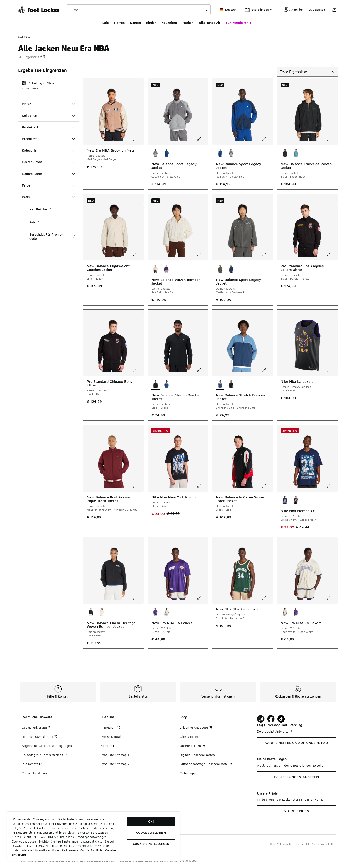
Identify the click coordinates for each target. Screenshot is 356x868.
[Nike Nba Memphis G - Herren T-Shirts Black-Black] (296, 500)
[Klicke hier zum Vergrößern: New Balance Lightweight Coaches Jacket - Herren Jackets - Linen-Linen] (138, 255)
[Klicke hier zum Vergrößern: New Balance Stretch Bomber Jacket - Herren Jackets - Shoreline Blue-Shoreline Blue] (267, 370)
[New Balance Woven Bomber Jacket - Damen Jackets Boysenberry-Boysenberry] (167, 269)
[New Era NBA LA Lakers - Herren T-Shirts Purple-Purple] (296, 612)
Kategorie (49, 150)
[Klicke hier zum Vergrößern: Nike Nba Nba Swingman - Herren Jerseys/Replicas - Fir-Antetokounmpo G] (267, 598)
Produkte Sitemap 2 (115, 764)
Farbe (49, 185)
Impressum (110, 727)
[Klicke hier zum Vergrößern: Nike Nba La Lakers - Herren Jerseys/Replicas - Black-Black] (332, 370)
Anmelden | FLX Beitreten (304, 10)
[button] (43, 56)
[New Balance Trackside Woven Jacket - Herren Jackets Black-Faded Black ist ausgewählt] (285, 153)
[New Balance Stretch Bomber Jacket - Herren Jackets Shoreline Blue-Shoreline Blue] (167, 385)
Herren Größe (49, 162)
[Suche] (139, 10)
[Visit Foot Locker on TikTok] (281, 719)
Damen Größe (49, 174)
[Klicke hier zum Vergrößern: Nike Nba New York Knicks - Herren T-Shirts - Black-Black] (202, 486)
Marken (188, 23)
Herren (119, 23)
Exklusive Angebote (196, 727)
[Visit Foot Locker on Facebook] (271, 719)
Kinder (151, 23)
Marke (49, 104)
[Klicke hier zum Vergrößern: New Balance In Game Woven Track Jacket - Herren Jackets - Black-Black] (267, 486)
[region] (94, 836)
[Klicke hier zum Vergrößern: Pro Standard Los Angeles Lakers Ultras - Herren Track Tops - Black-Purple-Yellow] (332, 255)
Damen (135, 23)
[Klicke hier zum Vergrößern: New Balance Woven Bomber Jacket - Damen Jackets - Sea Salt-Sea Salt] (202, 255)
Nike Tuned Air (210, 23)
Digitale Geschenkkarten (197, 755)
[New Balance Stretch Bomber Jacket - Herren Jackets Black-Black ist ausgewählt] (156, 385)
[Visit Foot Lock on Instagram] (261, 719)
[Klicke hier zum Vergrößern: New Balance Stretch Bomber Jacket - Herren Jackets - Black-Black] (202, 370)
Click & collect (190, 737)
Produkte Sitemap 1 (115, 755)
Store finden (30, 88)
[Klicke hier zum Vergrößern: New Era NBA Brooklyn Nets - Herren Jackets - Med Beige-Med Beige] (138, 139)
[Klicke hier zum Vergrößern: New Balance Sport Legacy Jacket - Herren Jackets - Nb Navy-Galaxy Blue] (267, 139)
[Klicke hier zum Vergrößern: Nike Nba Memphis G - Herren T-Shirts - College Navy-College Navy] (332, 486)
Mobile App (188, 773)
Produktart (49, 127)
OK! (151, 821)
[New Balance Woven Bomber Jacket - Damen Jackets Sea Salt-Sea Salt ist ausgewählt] (156, 269)
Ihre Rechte (32, 764)
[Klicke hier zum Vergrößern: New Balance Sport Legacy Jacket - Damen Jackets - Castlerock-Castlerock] (267, 255)
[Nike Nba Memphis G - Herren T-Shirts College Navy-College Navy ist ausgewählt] (285, 500)
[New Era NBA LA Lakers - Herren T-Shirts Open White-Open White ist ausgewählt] (285, 612)
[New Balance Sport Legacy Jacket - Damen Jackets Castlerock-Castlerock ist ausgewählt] (220, 269)
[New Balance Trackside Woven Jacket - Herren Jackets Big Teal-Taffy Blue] (296, 153)
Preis (49, 197)
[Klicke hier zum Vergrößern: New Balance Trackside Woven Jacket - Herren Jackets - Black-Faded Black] (332, 139)
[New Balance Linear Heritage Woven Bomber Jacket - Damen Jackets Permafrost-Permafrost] (102, 612)
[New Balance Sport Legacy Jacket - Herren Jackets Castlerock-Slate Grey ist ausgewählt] (156, 153)
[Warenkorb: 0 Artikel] (334, 10)
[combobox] (139, 10)
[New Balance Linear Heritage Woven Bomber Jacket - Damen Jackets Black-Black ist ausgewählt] (91, 612)
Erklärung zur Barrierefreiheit (44, 755)
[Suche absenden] (205, 10)
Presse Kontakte (113, 737)
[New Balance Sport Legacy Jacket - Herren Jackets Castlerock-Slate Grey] (231, 153)
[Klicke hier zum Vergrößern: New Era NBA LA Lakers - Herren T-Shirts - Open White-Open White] (332, 598)
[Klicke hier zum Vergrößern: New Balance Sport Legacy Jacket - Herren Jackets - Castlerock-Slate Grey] (202, 139)
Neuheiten (169, 23)
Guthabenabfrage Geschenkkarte (206, 764)
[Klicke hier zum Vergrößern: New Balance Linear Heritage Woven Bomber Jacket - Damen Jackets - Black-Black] (138, 598)
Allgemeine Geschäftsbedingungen (47, 746)
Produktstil (49, 139)
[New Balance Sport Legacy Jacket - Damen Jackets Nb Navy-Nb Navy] (231, 269)
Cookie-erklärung (36, 727)
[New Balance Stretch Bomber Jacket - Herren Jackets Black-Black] (231, 385)
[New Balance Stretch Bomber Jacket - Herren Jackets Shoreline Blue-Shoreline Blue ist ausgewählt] (220, 385)
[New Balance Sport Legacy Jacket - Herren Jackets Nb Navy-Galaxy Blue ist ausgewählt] (220, 153)
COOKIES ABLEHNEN (151, 833)
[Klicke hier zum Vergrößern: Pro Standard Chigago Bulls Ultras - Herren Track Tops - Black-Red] (138, 370)
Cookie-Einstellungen (37, 773)
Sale (106, 23)
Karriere (108, 746)
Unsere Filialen (192, 746)
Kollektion (49, 116)
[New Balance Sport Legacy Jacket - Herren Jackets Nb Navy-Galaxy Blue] (167, 153)
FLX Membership (239, 23)
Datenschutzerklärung (39, 737)
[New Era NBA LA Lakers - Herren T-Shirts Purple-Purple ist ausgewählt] (156, 612)
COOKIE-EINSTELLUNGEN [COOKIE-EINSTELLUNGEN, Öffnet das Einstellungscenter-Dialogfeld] (151, 844)
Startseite (24, 36)
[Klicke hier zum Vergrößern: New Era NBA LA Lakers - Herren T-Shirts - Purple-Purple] (202, 598)
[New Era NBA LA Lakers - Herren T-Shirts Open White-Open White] (167, 612)
